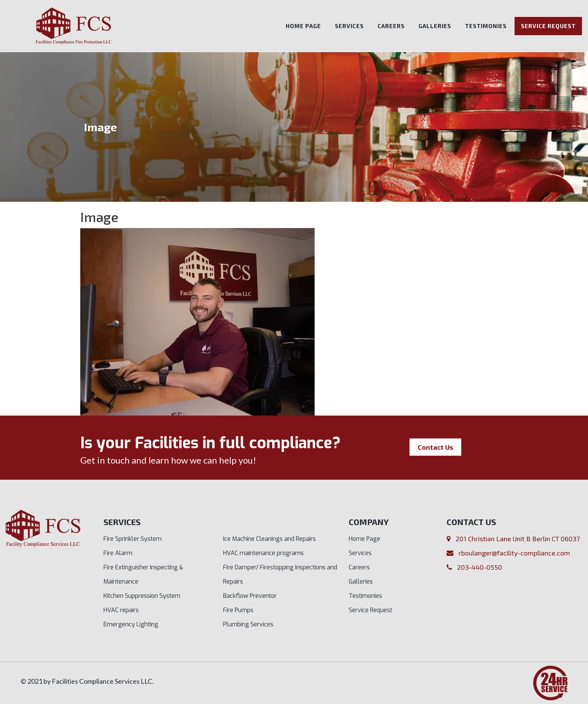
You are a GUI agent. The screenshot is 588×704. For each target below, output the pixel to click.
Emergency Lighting (131, 624)
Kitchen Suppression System (142, 596)
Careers (391, 26)
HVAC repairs (121, 610)
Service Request (548, 26)
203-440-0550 (480, 567)
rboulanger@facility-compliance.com (514, 553)
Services (349, 26)
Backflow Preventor (250, 596)
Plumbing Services (248, 624)
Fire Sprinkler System (133, 539)
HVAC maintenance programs (263, 553)
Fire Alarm (118, 553)
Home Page (303, 26)
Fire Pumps (238, 610)
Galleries (435, 26)
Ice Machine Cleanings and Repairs (269, 539)
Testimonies (486, 26)
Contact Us (435, 447)
